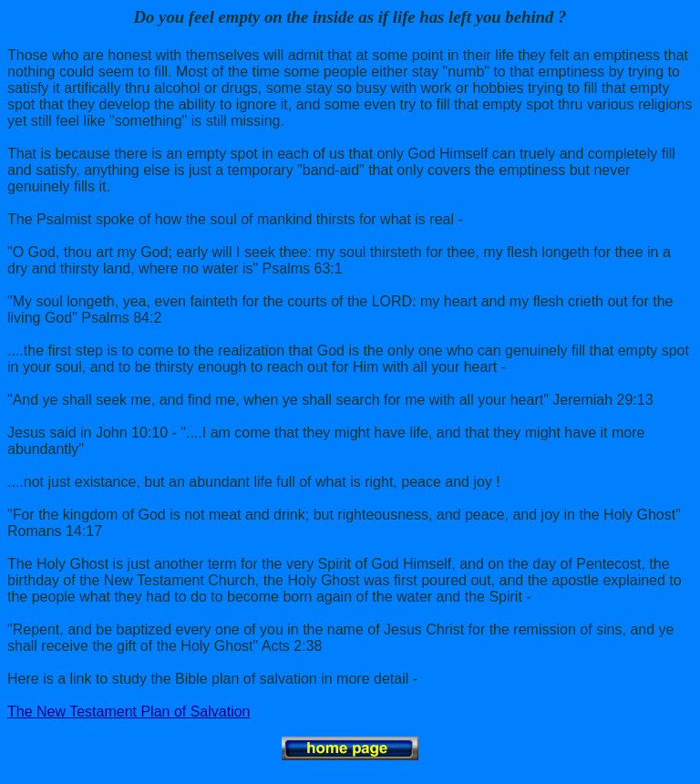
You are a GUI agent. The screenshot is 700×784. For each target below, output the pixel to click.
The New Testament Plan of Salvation (129, 712)
